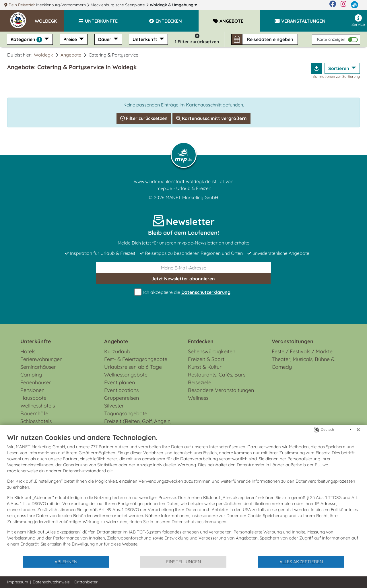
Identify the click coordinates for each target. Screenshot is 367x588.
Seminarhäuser (38, 367)
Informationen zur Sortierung (335, 76)
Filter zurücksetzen (144, 118)
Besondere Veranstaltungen (221, 390)
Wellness (198, 398)
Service (358, 21)
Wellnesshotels (38, 406)
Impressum (18, 582)
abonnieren (183, 279)
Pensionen (32, 390)
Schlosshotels (36, 421)
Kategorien (27, 39)
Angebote (71, 55)
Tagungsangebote (126, 413)
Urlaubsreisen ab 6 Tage (133, 367)
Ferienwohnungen (41, 359)
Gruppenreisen (122, 398)
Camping (31, 375)
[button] (49, 18)
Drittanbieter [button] (86, 582)
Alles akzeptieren (301, 562)
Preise (71, 39)
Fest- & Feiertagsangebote (136, 359)
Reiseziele (200, 382)
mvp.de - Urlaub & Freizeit (184, 188)
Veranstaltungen (293, 341)
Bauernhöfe (34, 413)
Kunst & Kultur (205, 367)
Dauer (105, 39)
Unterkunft (145, 39)
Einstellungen (183, 562)
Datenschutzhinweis (51, 582)
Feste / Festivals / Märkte (302, 351)
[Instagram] (343, 5)
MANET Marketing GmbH (192, 197)
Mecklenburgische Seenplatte (118, 5)
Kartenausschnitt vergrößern (211, 118)
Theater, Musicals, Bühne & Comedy (303, 363)
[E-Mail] (184, 268)
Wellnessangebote (126, 375)
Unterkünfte (36, 341)
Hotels (28, 351)
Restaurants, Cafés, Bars (217, 375)
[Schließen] (358, 430)
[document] (183, 494)
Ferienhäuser (36, 382)
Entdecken (201, 341)
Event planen (120, 382)
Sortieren (339, 68)
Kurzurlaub (117, 351)
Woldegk (173, 5)
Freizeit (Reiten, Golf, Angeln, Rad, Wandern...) (138, 425)
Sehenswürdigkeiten (212, 351)
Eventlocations (121, 390)
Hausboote (33, 398)
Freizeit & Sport (206, 359)
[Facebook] (333, 5)
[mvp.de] (355, 5)
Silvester (114, 406)
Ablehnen (66, 562)
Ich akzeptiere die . (184, 292)
